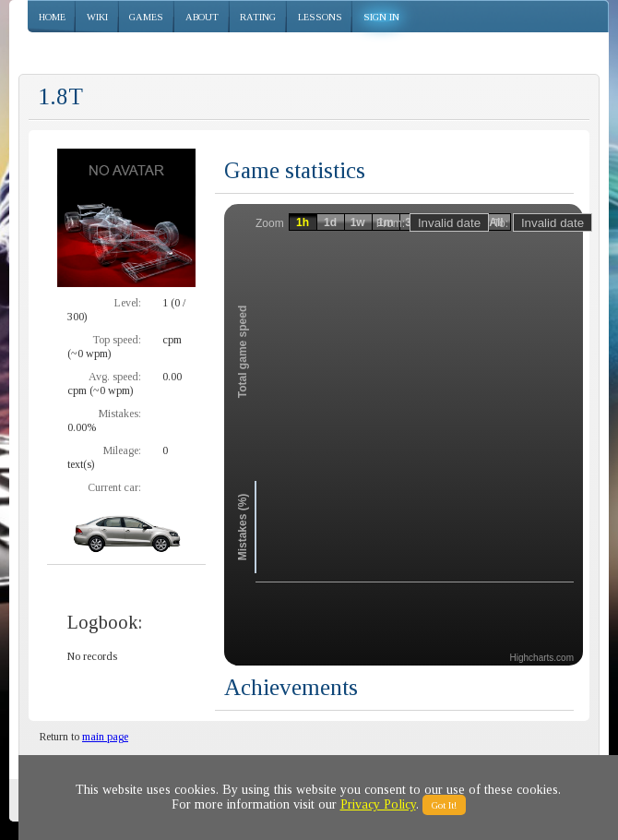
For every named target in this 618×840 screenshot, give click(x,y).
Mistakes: (120, 414)
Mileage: (122, 450)
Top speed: (117, 340)
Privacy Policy (378, 804)
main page (105, 737)
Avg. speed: (115, 377)
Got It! (444, 805)
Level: (128, 303)
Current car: (114, 487)
